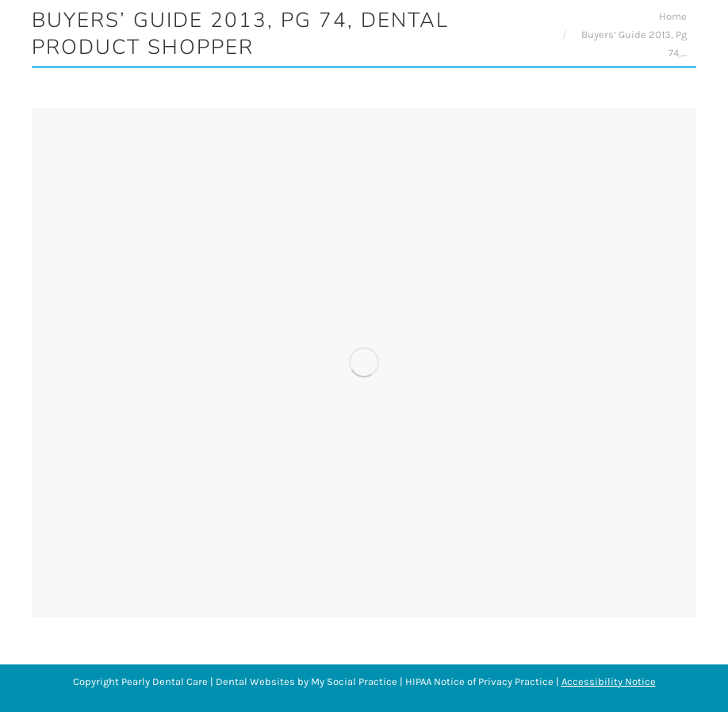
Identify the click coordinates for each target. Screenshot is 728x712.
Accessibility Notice (609, 681)
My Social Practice (353, 681)
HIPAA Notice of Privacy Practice (479, 681)
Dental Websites (255, 681)
